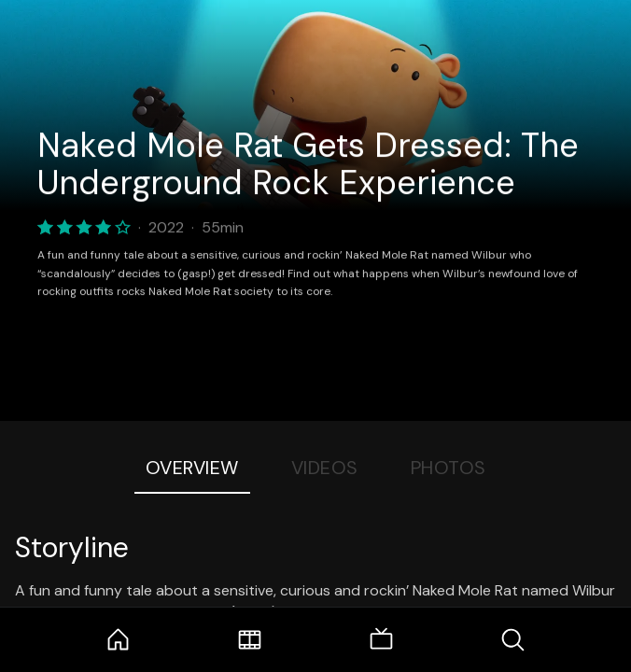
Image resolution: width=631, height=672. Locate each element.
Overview (192, 468)
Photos (449, 468)
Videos (325, 468)
